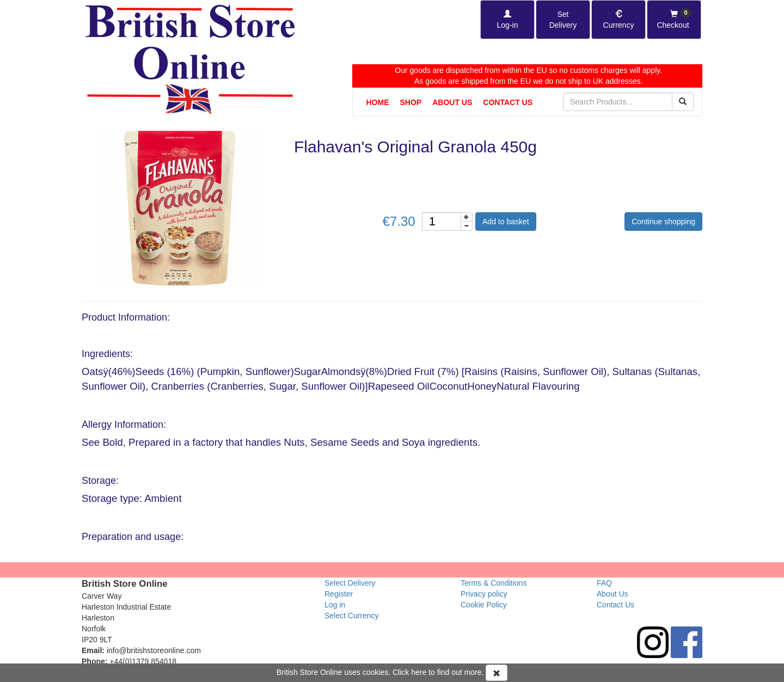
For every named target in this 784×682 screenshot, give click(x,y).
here (419, 672)
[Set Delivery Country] (563, 20)
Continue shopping (663, 222)
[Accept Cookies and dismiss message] (497, 673)
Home (378, 102)
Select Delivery (350, 583)
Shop (411, 102)
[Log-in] (507, 20)
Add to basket (506, 222)
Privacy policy (484, 594)
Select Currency (352, 616)
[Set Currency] (618, 20)
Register (339, 594)
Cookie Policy (484, 605)
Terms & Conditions (494, 583)
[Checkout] (674, 20)
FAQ (604, 583)
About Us (452, 102)
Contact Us (508, 102)
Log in (335, 605)
